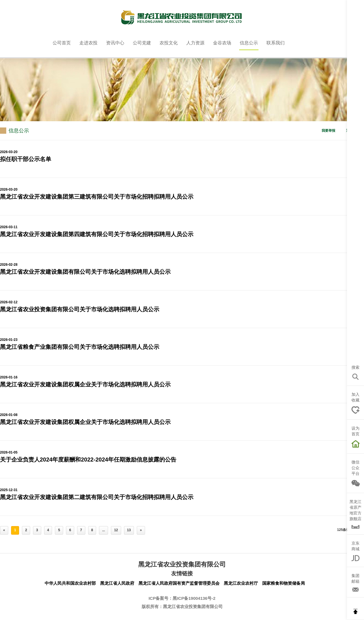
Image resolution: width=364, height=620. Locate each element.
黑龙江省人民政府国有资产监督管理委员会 (179, 583)
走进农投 (88, 43)
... (104, 530)
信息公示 (249, 43)
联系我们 (276, 43)
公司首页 (62, 43)
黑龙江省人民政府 (117, 583)
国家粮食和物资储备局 (284, 583)
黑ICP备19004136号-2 (194, 598)
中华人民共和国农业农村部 (70, 583)
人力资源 (195, 43)
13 (129, 530)
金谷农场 (222, 43)
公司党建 (142, 43)
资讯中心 (115, 43)
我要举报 (328, 131)
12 (116, 530)
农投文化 (169, 43)
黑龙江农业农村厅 (241, 583)
